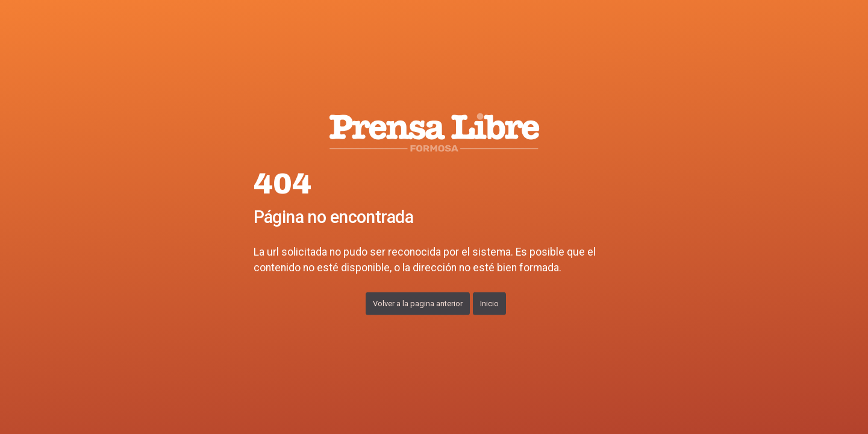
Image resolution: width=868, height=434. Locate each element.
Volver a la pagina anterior (418, 303)
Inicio (489, 303)
